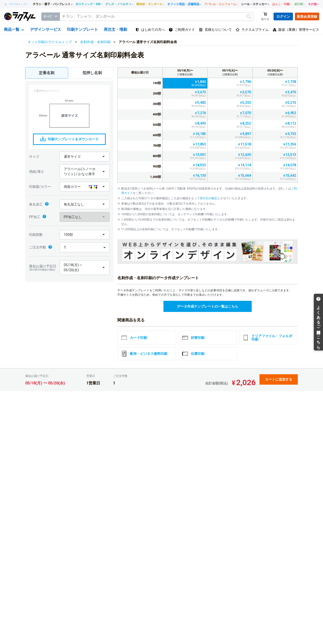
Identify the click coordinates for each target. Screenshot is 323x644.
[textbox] (156, 17)
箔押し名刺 (92, 73)
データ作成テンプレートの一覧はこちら (208, 306)
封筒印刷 (193, 338)
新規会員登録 (307, 16)
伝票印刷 (193, 354)
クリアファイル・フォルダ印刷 (267, 338)
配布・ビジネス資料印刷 (144, 354)
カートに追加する (279, 379)
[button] (85, 157)
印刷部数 (36, 235)
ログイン (283, 16)
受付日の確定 (209, 198)
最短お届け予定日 (43, 268)
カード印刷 (134, 338)
